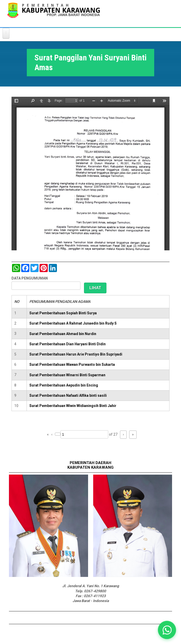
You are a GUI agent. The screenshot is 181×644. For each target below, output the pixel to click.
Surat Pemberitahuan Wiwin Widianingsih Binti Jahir (73, 406)
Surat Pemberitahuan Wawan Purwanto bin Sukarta (72, 364)
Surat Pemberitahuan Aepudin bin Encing (64, 385)
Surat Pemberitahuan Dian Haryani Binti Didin (68, 344)
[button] (167, 630)
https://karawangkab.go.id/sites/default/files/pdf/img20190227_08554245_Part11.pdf (90, 174)
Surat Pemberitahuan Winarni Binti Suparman (67, 375)
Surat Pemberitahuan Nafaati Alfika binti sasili (68, 395)
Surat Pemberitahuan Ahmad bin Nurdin (63, 334)
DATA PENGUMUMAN (30, 278)
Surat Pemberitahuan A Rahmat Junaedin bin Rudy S (73, 323)
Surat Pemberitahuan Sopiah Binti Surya (63, 313)
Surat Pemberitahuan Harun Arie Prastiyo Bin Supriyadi (76, 354)
